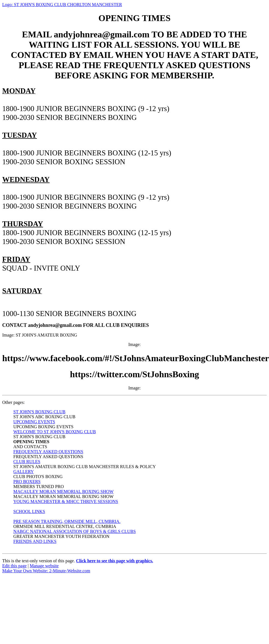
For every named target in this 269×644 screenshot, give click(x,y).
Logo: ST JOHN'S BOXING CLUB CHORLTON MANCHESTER (62, 5)
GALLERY (24, 472)
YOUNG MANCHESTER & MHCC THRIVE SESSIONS (66, 501)
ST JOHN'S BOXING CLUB (39, 412)
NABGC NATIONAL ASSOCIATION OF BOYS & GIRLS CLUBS (75, 531)
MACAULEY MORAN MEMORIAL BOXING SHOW (63, 492)
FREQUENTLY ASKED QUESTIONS (48, 452)
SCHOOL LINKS (29, 511)
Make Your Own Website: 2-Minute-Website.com (46, 571)
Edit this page (14, 566)
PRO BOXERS (27, 482)
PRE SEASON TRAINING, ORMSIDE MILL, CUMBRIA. (67, 521)
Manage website (44, 566)
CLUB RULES (27, 462)
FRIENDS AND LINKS (35, 541)
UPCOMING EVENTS (34, 422)
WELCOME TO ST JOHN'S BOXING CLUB (55, 432)
